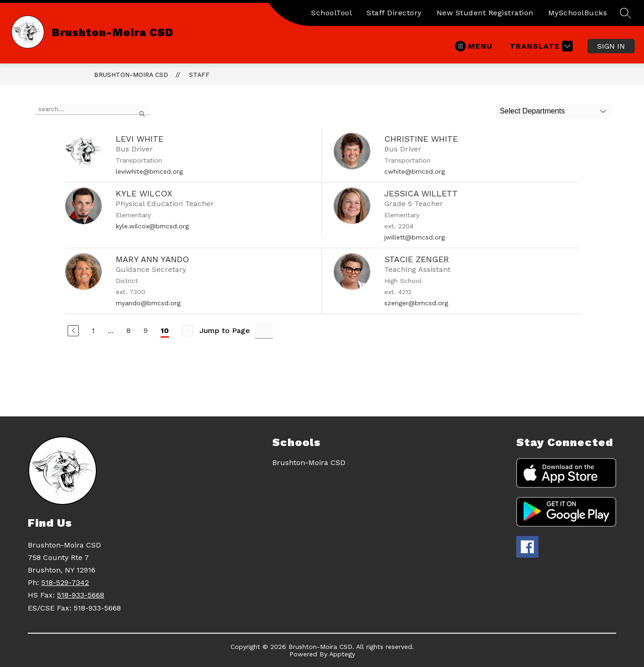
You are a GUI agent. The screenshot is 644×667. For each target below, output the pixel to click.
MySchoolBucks (578, 13)
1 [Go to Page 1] (93, 330)
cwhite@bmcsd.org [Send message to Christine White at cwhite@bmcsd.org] (415, 171)
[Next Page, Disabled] (188, 331)
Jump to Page (225, 330)
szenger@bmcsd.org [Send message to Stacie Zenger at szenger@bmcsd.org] (416, 303)
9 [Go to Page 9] (146, 330)
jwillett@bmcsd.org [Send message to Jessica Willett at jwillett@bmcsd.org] (415, 237)
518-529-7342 (65, 582)
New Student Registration (485, 13)
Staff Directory (394, 13)
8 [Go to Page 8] (128, 330)
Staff (199, 75)
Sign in (611, 46)
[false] (93, 109)
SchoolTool (331, 13)
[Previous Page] (73, 331)
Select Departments (532, 111)
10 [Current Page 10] (165, 330)
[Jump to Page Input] (264, 330)
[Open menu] (474, 46)
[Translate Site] (540, 46)
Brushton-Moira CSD (131, 75)
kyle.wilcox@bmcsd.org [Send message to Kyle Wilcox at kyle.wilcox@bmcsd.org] (152, 226)
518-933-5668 (81, 595)
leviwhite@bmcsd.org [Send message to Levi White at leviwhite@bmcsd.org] (149, 171)
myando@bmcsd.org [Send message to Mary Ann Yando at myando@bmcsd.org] (148, 303)
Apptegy (342, 654)
